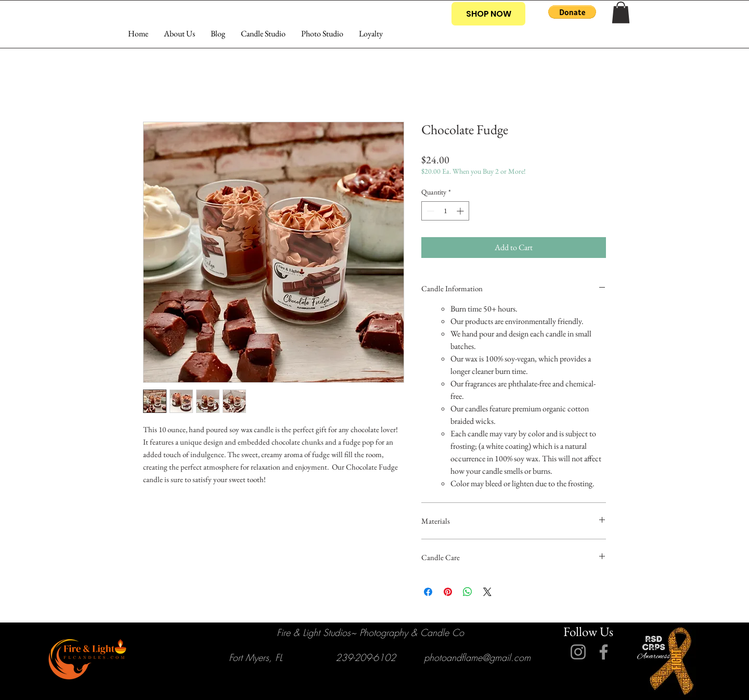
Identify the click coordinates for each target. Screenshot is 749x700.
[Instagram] (578, 652)
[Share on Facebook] (428, 592)
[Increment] (461, 211)
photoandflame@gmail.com (477, 657)
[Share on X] (487, 592)
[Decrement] (429, 211)
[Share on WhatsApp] (468, 592)
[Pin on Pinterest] (448, 592)
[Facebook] (604, 652)
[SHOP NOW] (488, 14)
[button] (572, 12)
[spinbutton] (445, 211)
